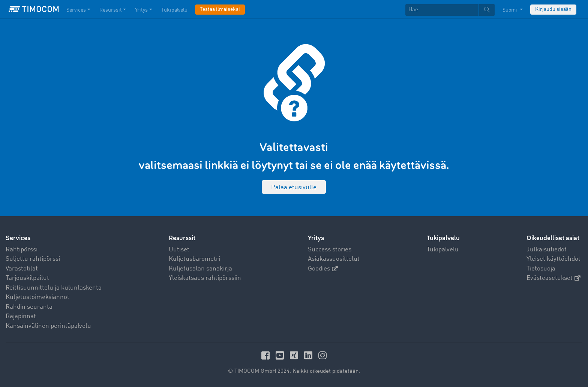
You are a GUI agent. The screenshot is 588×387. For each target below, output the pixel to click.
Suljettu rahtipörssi (33, 259)
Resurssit (182, 238)
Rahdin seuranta (29, 307)
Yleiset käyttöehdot (553, 259)
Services (18, 238)
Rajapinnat (21, 316)
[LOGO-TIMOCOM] (34, 9)
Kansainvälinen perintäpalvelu (48, 326)
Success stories (330, 250)
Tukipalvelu (443, 250)
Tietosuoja (541, 269)
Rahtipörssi (22, 250)
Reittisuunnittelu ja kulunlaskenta (54, 288)
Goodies (323, 269)
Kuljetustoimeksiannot (37, 297)
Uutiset (179, 250)
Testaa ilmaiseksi (220, 9)
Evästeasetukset (553, 278)
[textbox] (450, 10)
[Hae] (442, 10)
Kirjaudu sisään (553, 9)
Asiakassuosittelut (334, 259)
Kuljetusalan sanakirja (200, 269)
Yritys (316, 238)
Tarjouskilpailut (27, 278)
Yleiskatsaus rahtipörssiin (205, 278)
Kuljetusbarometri (194, 259)
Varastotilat (22, 269)
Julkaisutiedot (547, 250)
